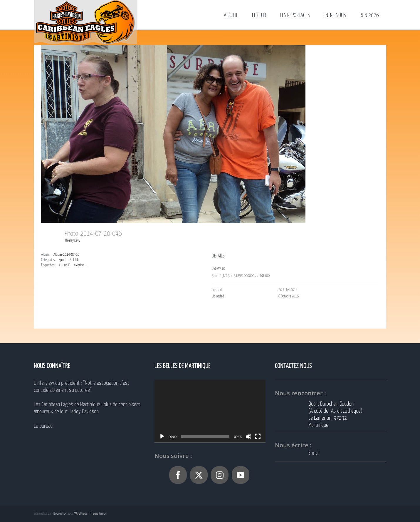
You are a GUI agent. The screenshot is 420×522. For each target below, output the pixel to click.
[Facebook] (178, 475)
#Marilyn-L (80, 265)
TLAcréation (60, 514)
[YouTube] (241, 475)
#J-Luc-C (64, 265)
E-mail (314, 453)
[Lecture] (162, 436)
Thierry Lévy (72, 241)
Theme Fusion (99, 514)
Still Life (75, 260)
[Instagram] (220, 475)
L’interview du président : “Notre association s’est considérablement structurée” (82, 387)
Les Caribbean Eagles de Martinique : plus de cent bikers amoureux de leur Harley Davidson (87, 408)
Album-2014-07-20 (66, 255)
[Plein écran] (258, 436)
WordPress (81, 514)
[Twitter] (199, 475)
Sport (62, 260)
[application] (210, 411)
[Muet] (248, 436)
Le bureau (43, 426)
